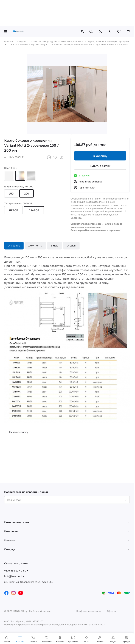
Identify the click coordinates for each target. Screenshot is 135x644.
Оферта (111, 611)
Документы (35, 245)
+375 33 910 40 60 (15, 571)
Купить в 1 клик (100, 166)
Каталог (10, 540)
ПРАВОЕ (34, 210)
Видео (55, 245)
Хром (20, 176)
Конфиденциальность (89, 611)
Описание (14, 245)
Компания (11, 531)
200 (26, 193)
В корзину (100, 156)
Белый (9, 176)
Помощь (10, 549)
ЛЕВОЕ (13, 210)
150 (11, 193)
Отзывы (71, 245)
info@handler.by (14, 576)
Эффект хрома (31, 176)
